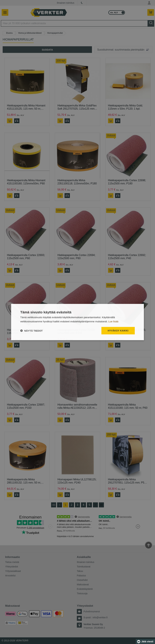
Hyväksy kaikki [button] (118, 331)
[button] (31, 331)
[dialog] (77, 322)
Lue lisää (113, 321)
